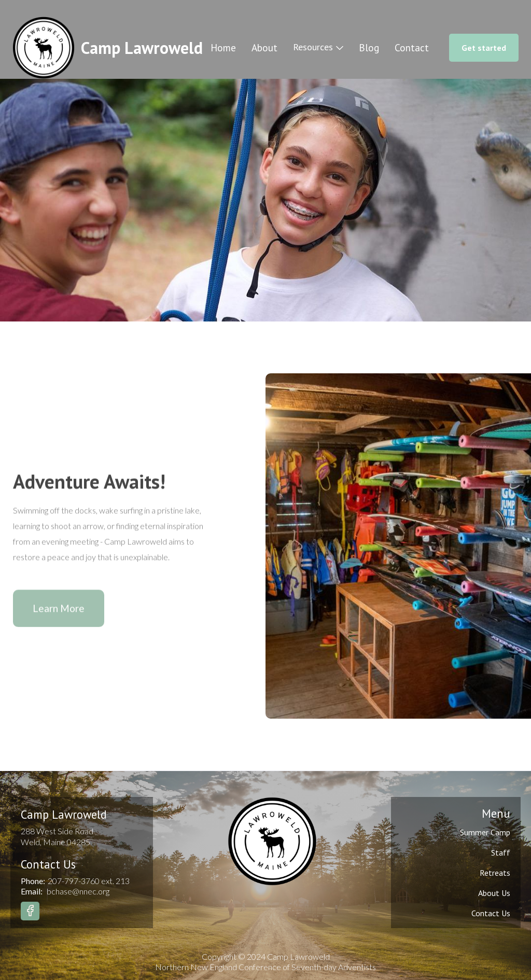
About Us (494, 893)
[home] (108, 48)
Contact (412, 48)
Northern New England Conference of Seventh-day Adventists (265, 967)
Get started (484, 48)
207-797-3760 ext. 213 (89, 881)
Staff (501, 852)
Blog (369, 48)
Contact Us (491, 913)
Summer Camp (485, 832)
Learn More (59, 611)
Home (223, 48)
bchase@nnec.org (78, 891)
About (264, 48)
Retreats (495, 873)
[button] (318, 47)
